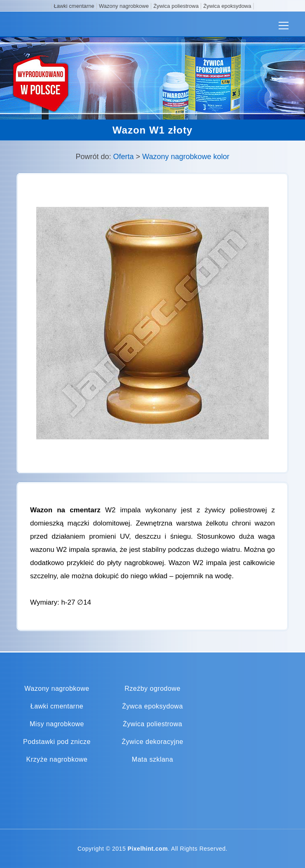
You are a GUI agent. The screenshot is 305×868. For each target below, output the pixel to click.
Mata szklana (152, 760)
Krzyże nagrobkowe (57, 760)
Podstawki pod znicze (57, 742)
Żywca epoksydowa (152, 706)
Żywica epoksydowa (227, 6)
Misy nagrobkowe (57, 724)
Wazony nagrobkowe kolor (186, 157)
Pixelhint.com (148, 849)
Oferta (124, 157)
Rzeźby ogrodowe (152, 689)
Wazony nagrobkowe (124, 6)
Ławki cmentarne (74, 6)
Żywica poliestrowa (176, 6)
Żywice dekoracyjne (152, 742)
